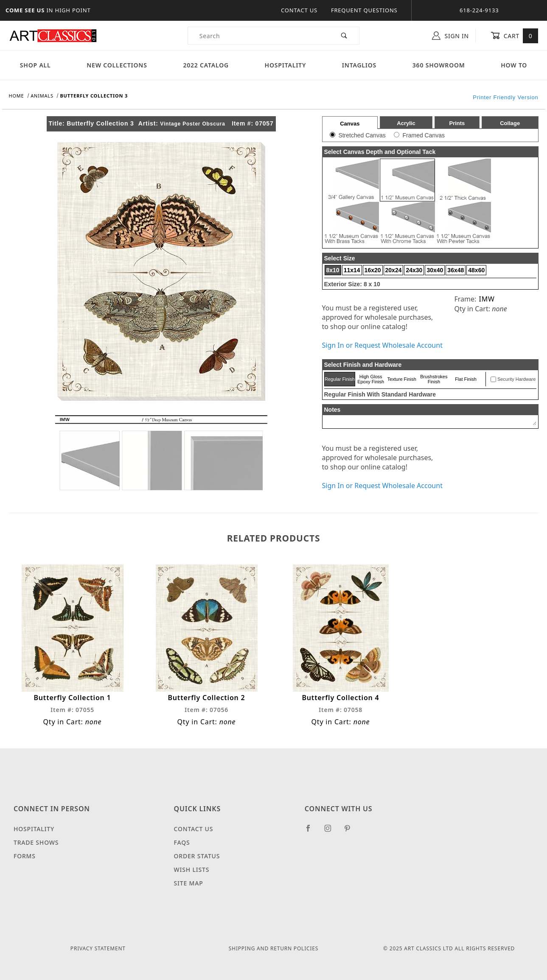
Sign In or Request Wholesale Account (382, 345)
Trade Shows (36, 842)
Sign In (450, 36)
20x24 (394, 270)
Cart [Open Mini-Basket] (515, 36)
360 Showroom (439, 65)
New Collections (117, 65)
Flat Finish (466, 379)
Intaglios (359, 65)
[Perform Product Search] (344, 36)
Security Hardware (516, 379)
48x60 (476, 270)
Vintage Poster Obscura (192, 124)
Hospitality (286, 65)
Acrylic (406, 123)
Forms (25, 856)
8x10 (333, 270)
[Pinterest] (351, 832)
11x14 (352, 270)
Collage (510, 123)
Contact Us (299, 10)
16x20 (373, 270)
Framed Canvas (424, 135)
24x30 (414, 270)
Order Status (197, 856)
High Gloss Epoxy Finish (371, 379)
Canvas (350, 124)
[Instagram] (331, 832)
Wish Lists (192, 870)
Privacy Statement (98, 948)
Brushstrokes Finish (434, 379)
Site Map (189, 883)
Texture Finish (401, 379)
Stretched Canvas (362, 135)
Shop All (35, 65)
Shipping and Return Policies (273, 948)
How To (514, 65)
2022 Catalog (206, 65)
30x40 (435, 270)
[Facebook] (312, 832)
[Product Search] (259, 36)
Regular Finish (340, 379)
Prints (457, 123)
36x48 (456, 270)
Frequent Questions (364, 10)
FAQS (182, 842)
